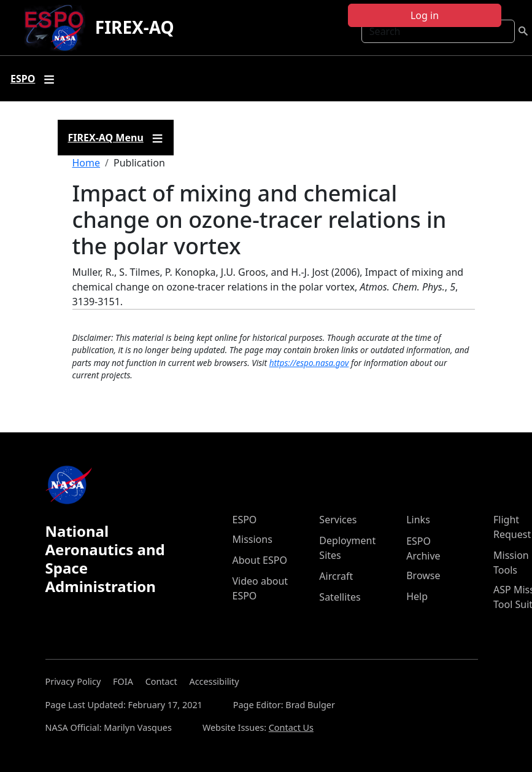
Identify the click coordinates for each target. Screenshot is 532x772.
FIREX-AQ (135, 27)
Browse (423, 575)
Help (417, 596)
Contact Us (291, 727)
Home (87, 163)
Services (338, 520)
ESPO (245, 520)
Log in (425, 15)
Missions (253, 539)
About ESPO (260, 560)
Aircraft (336, 576)
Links (418, 520)
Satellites (340, 597)
